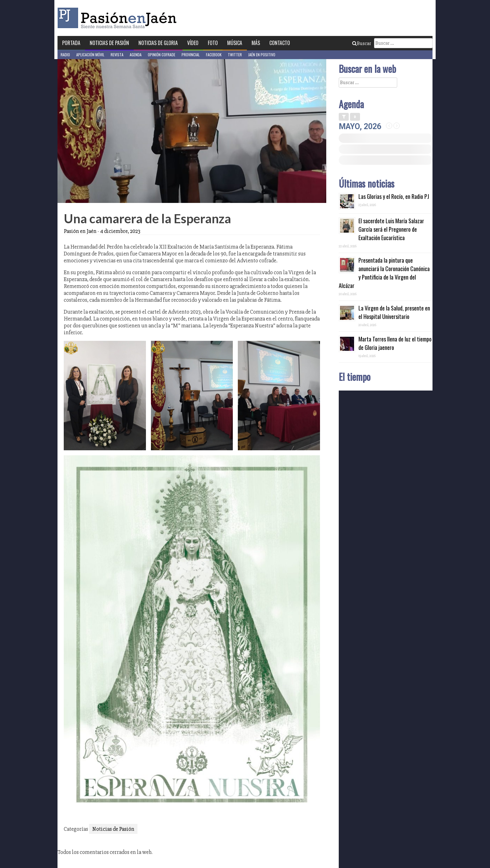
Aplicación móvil (90, 55)
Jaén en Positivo (262, 55)
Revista (117, 55)
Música (235, 43)
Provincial (191, 55)
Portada (71, 43)
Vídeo (193, 43)
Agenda (136, 55)
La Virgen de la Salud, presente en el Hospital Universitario (394, 312)
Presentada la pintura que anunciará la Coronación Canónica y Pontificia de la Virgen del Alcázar (384, 273)
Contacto (280, 43)
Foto (213, 43)
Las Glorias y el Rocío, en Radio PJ (394, 196)
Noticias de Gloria (158, 43)
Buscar (362, 43)
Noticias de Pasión (109, 43)
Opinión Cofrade (162, 55)
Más (256, 43)
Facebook (214, 55)
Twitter (235, 55)
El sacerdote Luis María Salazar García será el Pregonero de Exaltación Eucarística (391, 229)
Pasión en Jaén (119, 18)
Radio (65, 55)
